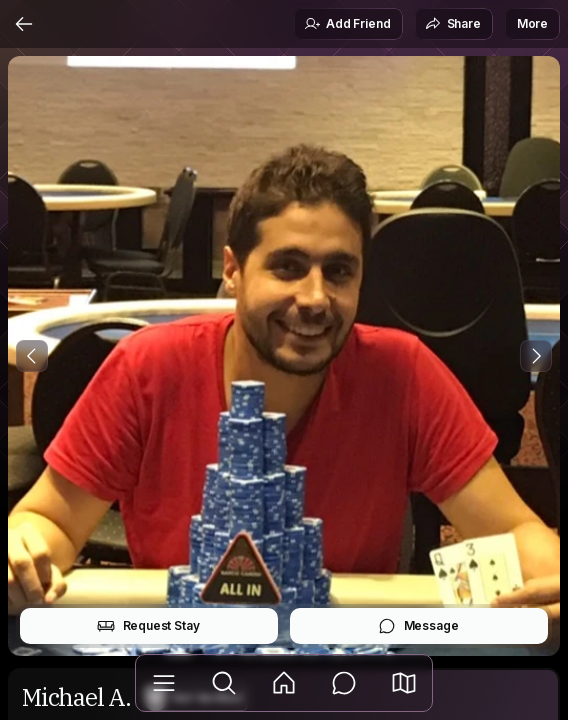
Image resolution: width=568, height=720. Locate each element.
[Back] (24, 24)
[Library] (164, 683)
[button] (404, 683)
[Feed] (284, 683)
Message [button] (418, 626)
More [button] (532, 23)
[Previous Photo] (32, 356)
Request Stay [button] (148, 626)
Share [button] (453, 24)
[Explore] (224, 683)
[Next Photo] (536, 356)
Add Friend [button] (347, 24)
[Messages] (344, 683)
